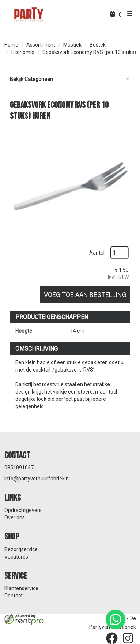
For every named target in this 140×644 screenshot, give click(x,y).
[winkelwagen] (113, 15)
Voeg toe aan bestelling (85, 295)
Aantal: (97, 253)
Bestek (98, 45)
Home (11, 45)
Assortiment (41, 45)
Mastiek (72, 45)
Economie (23, 52)
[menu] (128, 15)
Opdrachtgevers (23, 510)
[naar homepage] (28, 14)
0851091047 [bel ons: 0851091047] (19, 468)
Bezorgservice (21, 549)
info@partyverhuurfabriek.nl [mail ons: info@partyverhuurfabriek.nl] (37, 479)
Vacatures (16, 557)
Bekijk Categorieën (70, 79)
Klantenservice (21, 588)
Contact (14, 596)
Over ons (15, 517)
